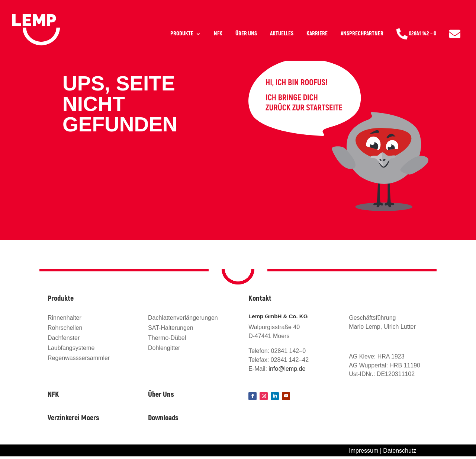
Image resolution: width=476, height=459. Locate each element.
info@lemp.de (287, 369)
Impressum (364, 451)
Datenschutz (400, 451)
